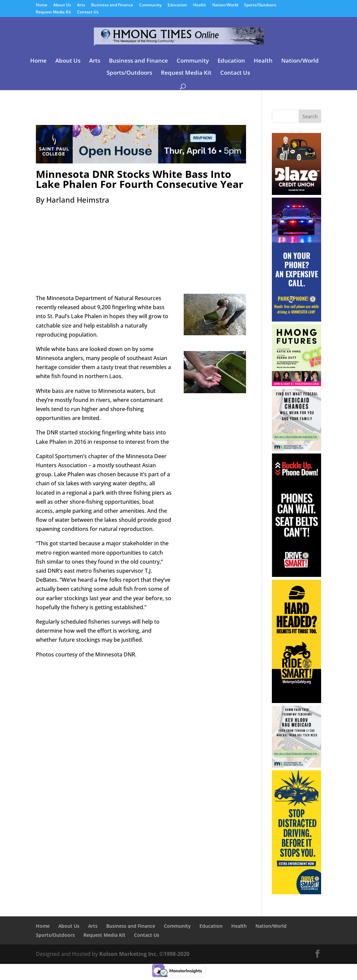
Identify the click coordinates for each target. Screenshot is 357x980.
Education (177, 5)
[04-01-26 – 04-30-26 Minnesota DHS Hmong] (297, 766)
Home (42, 5)
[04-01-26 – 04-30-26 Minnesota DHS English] (297, 449)
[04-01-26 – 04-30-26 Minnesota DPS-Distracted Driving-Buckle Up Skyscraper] (297, 575)
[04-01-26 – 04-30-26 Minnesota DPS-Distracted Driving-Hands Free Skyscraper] (297, 320)
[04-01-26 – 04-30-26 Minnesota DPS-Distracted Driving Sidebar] (297, 892)
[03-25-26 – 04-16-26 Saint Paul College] (141, 159)
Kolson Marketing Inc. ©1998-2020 (144, 954)
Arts (81, 5)
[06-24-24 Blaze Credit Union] (297, 193)
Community (150, 5)
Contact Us (88, 12)
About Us (62, 5)
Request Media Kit (53, 12)
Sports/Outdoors (260, 5)
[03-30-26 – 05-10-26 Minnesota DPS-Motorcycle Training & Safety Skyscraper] (297, 701)
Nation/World (225, 5)
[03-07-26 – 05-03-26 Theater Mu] (297, 384)
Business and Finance (112, 5)
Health (200, 5)
